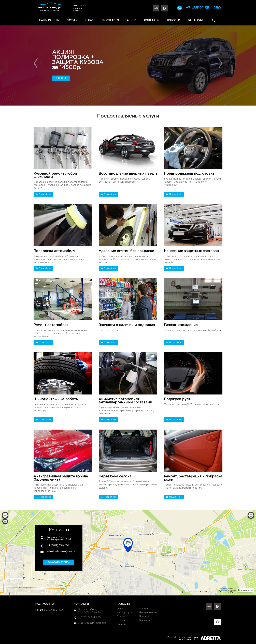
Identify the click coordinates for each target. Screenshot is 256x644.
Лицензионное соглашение (226, 590)
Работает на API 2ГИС (228, 588)
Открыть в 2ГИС (247, 590)
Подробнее (61, 78)
